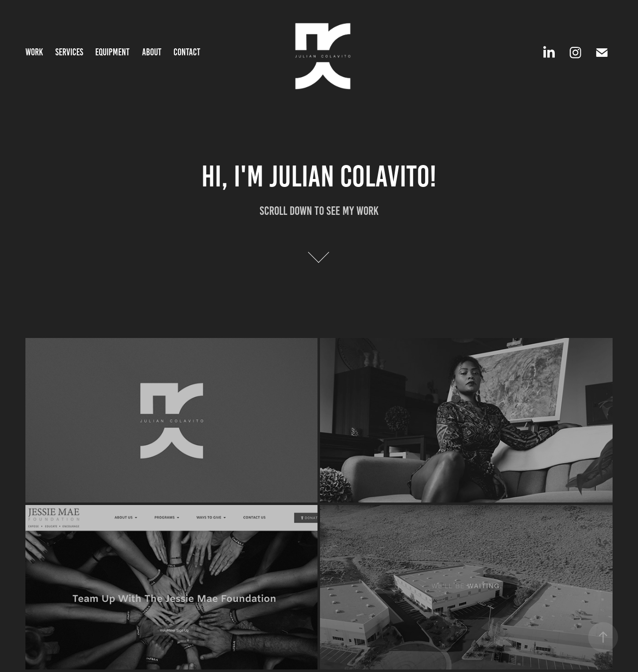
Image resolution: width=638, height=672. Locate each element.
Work (34, 52)
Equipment (112, 52)
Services (69, 52)
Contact (187, 52)
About (152, 52)
